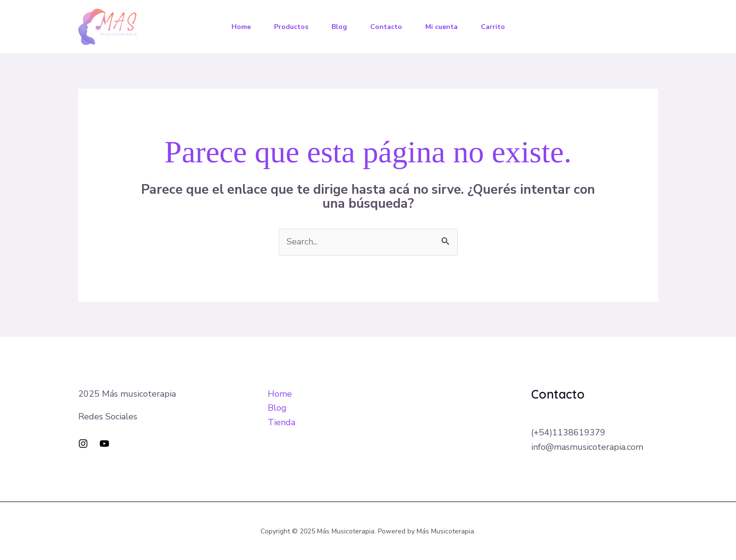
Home (241, 27)
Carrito (493, 27)
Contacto (386, 27)
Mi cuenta (441, 27)
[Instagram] (83, 444)
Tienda (281, 422)
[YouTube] (104, 444)
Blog (339, 27)
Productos (291, 27)
